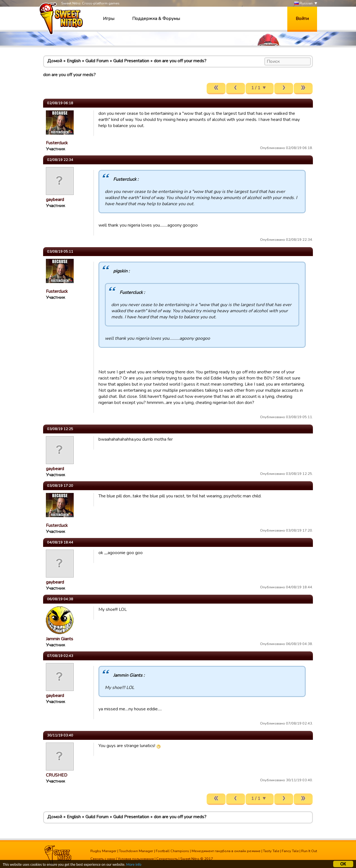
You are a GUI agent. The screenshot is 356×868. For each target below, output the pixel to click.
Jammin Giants (60, 639)
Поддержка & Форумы (156, 19)
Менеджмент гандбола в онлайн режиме (226, 851)
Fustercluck (57, 143)
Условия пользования (136, 859)
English (74, 61)
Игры (109, 19)
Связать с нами (103, 859)
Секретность (167, 859)
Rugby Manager (103, 851)
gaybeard (55, 200)
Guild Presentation (131, 61)
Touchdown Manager (136, 851)
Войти (302, 19)
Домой (55, 61)
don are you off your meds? (180, 61)
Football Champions (172, 851)
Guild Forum (97, 61)
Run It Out (309, 851)
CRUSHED (57, 775)
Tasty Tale (271, 851)
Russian (303, 3)
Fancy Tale (290, 851)
